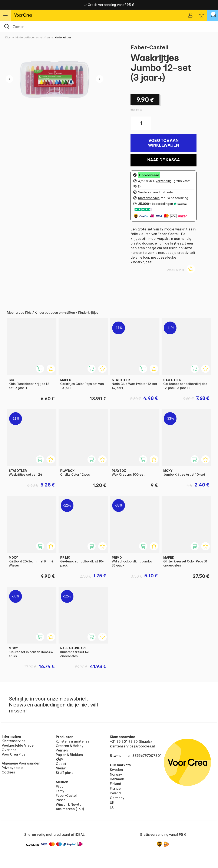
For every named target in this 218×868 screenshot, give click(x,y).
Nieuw (61, 768)
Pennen (62, 750)
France (115, 788)
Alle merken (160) (70, 809)
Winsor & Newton (70, 804)
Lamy (60, 791)
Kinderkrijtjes (63, 37)
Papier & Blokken (69, 755)
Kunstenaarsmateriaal (73, 741)
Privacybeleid (13, 768)
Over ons (9, 750)
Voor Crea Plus (13, 754)
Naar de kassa (164, 160)
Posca (61, 800)
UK (112, 802)
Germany (117, 798)
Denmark (117, 779)
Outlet (61, 764)
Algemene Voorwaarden (21, 763)
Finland (115, 784)
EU (112, 807)
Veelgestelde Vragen (19, 745)
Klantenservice (14, 741)
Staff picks (65, 773)
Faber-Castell (150, 47)
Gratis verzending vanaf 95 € (109, 5)
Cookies (8, 772)
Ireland (115, 793)
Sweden (116, 770)
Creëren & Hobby (70, 746)
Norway (116, 774)
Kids (8, 37)
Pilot (59, 786)
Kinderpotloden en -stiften (33, 37)
